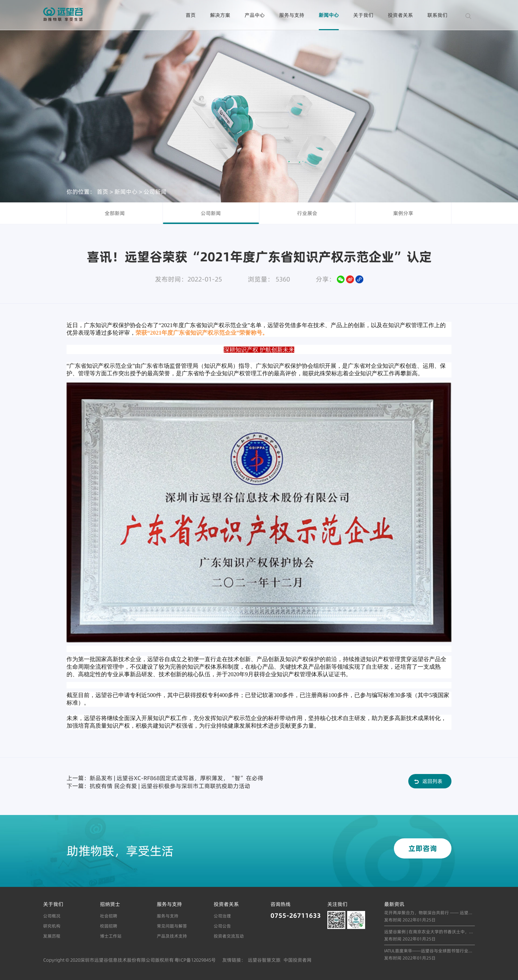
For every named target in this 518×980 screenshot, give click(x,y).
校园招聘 (109, 926)
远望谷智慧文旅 (264, 960)
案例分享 (403, 213)
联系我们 (437, 15)
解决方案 (220, 15)
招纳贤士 (110, 904)
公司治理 (222, 916)
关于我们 (363, 15)
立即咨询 (423, 848)
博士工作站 (111, 936)
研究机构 (52, 926)
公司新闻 (155, 191)
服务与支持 (292, 15)
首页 (191, 15)
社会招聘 (109, 916)
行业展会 (307, 213)
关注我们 (337, 904)
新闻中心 (329, 15)
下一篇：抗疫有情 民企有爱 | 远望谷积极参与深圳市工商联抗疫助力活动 (158, 786)
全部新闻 (115, 213)
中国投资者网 (297, 960)
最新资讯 (394, 904)
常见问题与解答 (172, 926)
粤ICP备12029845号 (195, 960)
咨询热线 (281, 904)
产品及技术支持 (172, 936)
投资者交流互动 (229, 936)
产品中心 (255, 15)
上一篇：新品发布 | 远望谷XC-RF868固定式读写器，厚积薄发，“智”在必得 (165, 778)
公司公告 (222, 926)
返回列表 (432, 781)
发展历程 (52, 936)
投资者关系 (400, 15)
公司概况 (52, 916)
